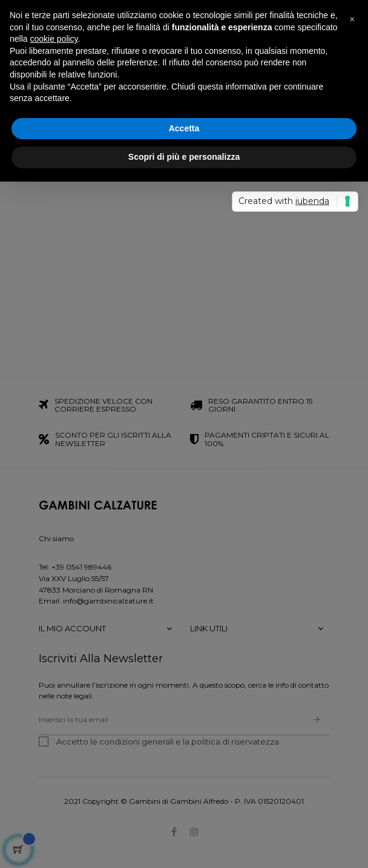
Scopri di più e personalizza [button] (184, 157)
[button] (352, 19)
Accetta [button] (184, 128)
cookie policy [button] (54, 39)
